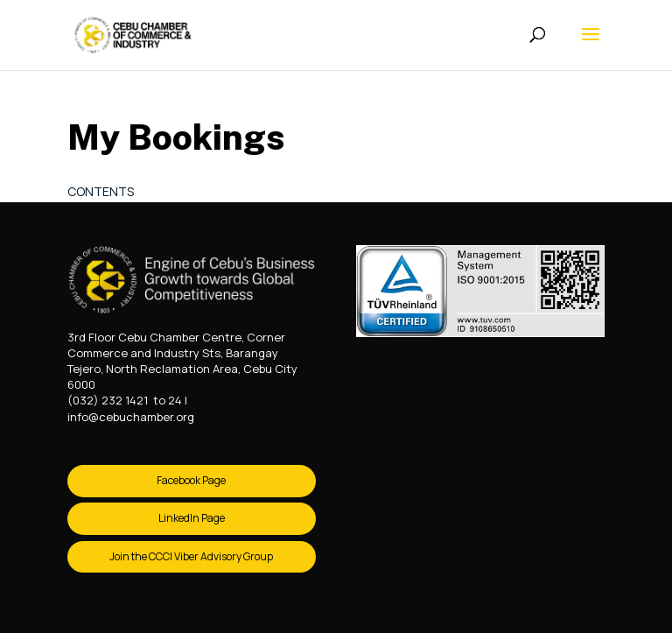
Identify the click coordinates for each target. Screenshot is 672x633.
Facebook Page (191, 480)
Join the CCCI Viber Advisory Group (191, 556)
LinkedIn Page (192, 518)
